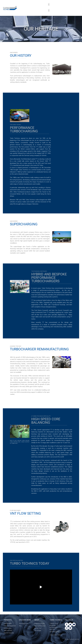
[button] (49, 4)
